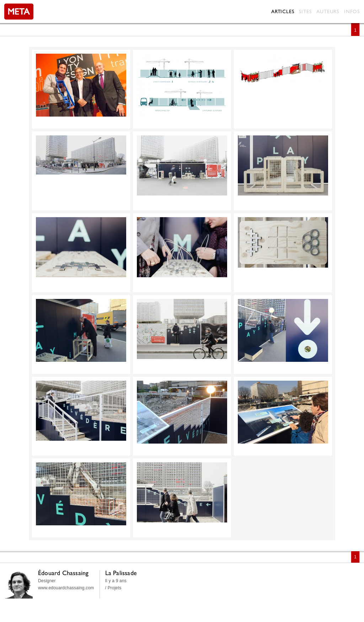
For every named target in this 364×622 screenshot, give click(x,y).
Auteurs (328, 11)
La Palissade (121, 573)
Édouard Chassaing (63, 573)
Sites (305, 11)
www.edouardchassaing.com (66, 588)
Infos (352, 11)
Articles (283, 11)
